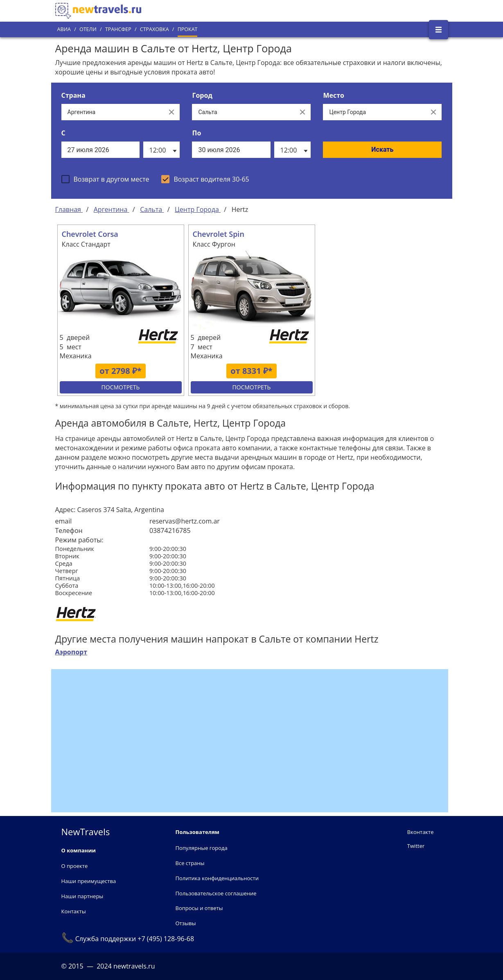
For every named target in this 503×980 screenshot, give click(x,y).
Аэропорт (71, 652)
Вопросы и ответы (199, 908)
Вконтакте (421, 832)
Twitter (416, 846)
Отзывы (186, 923)
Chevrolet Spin (219, 234)
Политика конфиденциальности (217, 878)
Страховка (155, 29)
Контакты (74, 911)
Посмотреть (121, 387)
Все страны (190, 863)
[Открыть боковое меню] (439, 30)
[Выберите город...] (243, 112)
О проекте (75, 866)
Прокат (188, 29)
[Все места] (374, 112)
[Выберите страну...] (113, 112)
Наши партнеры (82, 896)
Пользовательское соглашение (216, 893)
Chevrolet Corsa (90, 234)
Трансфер (118, 29)
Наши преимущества (89, 881)
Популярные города (202, 848)
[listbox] (161, 150)
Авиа (64, 29)
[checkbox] (105, 179)
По (196, 133)
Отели (88, 29)
